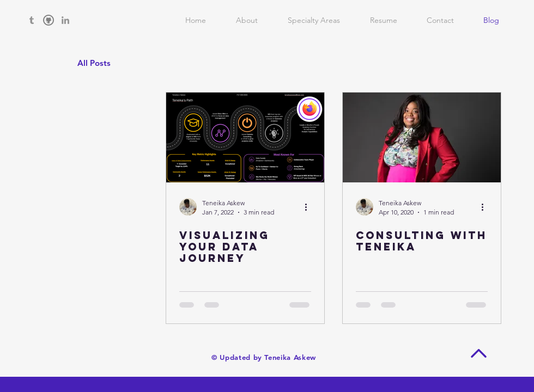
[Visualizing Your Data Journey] (245, 137)
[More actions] (310, 207)
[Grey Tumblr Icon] (32, 20)
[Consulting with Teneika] (422, 137)
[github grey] (48, 20)
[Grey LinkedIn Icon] (65, 20)
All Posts (94, 63)
